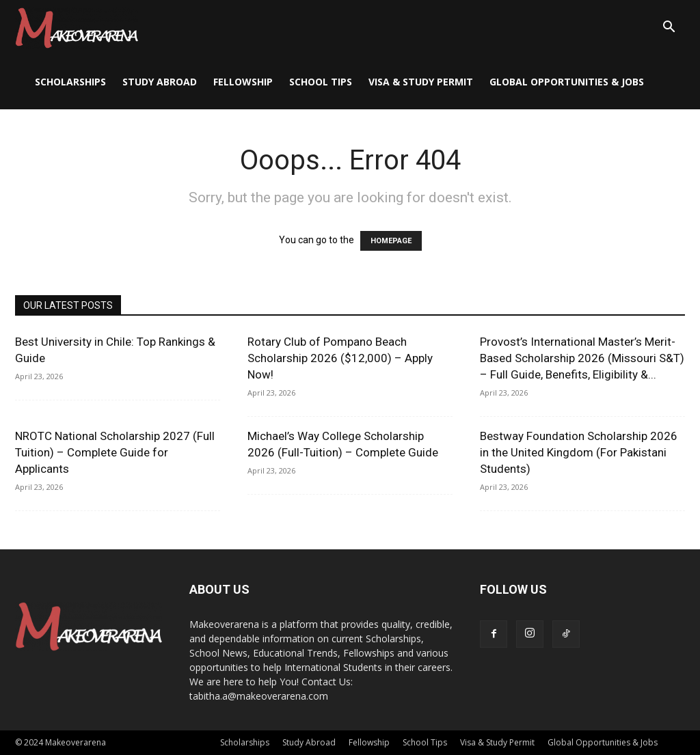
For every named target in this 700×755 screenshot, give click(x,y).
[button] (669, 28)
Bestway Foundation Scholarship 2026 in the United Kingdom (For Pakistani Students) (579, 452)
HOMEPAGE (391, 241)
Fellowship (243, 82)
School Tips (321, 82)
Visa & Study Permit (421, 82)
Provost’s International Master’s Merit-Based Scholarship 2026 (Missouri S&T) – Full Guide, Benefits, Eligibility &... (582, 358)
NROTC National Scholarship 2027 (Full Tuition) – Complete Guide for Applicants (115, 452)
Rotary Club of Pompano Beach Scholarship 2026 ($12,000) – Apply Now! (340, 358)
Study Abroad (160, 82)
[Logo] (77, 27)
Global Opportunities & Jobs (567, 82)
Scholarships (70, 82)
